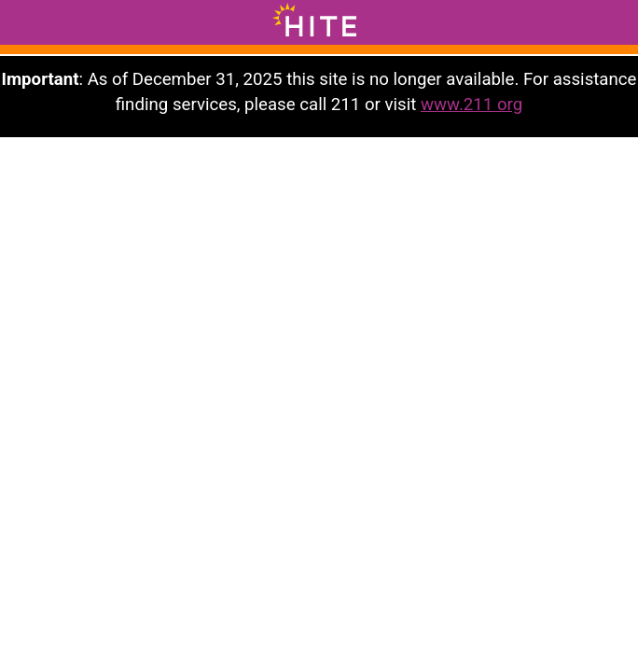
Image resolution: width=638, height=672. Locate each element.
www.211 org (472, 105)
